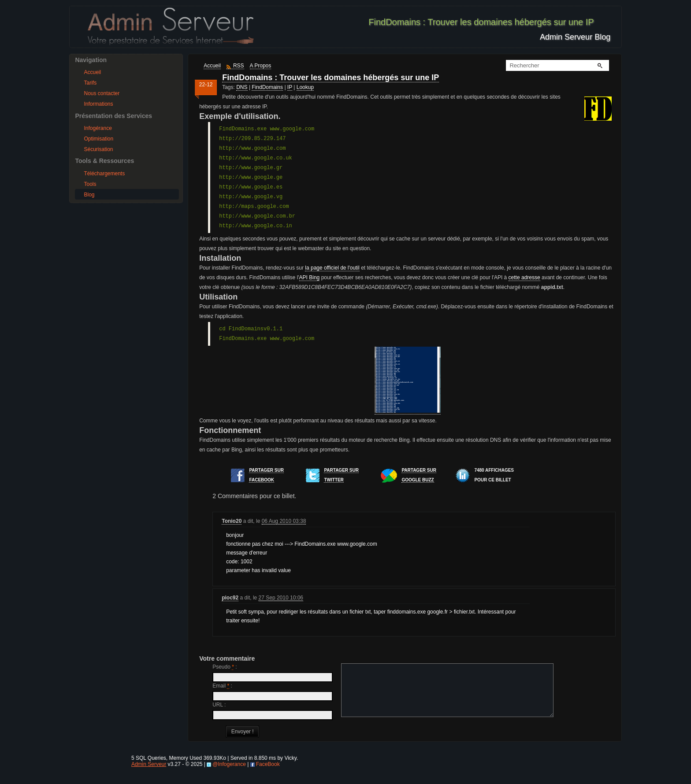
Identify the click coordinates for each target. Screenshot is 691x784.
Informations (98, 104)
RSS (239, 66)
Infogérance (98, 128)
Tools (90, 184)
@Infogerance (229, 775)
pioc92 (230, 598)
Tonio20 (232, 521)
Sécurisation (98, 149)
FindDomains (267, 87)
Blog (89, 195)
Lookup (305, 87)
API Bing (310, 277)
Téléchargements (104, 174)
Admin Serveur (149, 775)
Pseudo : (225, 667)
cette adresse (524, 277)
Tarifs (90, 83)
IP (290, 87)
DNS (242, 87)
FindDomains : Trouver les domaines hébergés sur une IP (331, 78)
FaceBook (268, 775)
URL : (219, 705)
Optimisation (98, 139)
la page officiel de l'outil (332, 268)
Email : (222, 686)
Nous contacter (102, 93)
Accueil (92, 72)
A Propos (261, 66)
